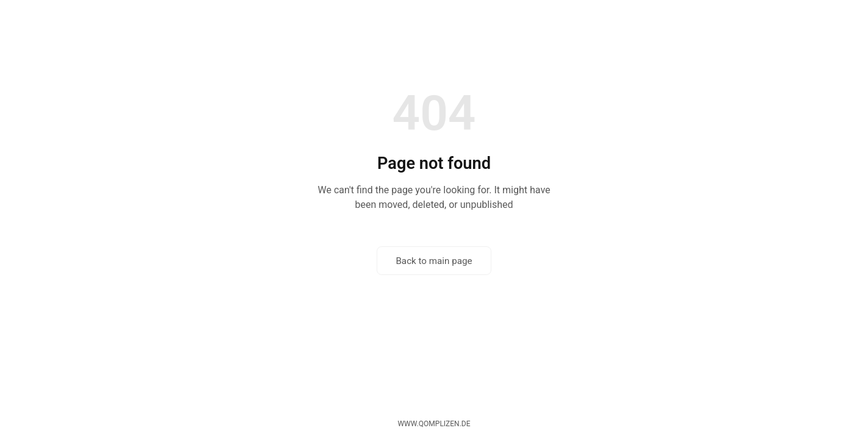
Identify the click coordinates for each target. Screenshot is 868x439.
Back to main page (434, 261)
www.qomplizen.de (434, 424)
